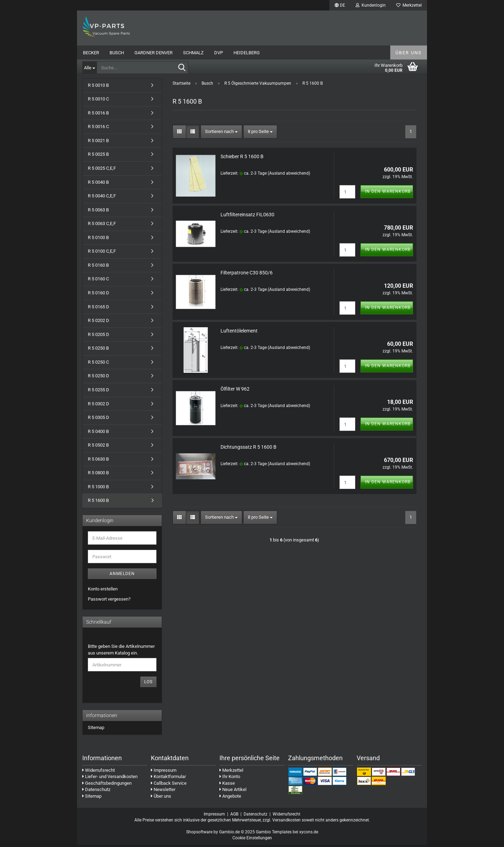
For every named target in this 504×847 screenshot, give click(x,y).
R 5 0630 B (98, 461)
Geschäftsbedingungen (107, 785)
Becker (91, 53)
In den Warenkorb (388, 194)
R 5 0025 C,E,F (102, 170)
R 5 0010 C (98, 101)
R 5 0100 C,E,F (102, 254)
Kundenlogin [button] (371, 5)
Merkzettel (409, 5)
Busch (117, 53)
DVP (219, 53)
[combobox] (221, 134)
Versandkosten (286, 822)
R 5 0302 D (99, 406)
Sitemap (96, 730)
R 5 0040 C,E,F (102, 198)
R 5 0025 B (98, 157)
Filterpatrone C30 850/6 (247, 275)
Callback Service (169, 785)
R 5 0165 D (99, 309)
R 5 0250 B (98, 351)
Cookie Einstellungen (252, 840)
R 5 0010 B (98, 87)
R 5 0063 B (98, 212)
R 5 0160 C (98, 281)
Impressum (164, 772)
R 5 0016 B (98, 115)
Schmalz (193, 53)
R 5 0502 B (98, 447)
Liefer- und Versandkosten (110, 779)
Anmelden (122, 576)
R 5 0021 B (98, 143)
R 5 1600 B (98, 503)
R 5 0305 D (99, 420)
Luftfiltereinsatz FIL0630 (247, 217)
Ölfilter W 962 (235, 391)
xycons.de (309, 834)
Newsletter (163, 792)
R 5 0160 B (98, 267)
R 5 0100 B (98, 240)
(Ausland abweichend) (289, 175)
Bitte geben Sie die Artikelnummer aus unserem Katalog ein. (121, 652)
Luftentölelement (239, 333)
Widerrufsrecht (99, 772)
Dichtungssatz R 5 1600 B (248, 449)
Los (148, 684)
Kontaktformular (168, 779)
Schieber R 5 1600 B (242, 159)
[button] (340, 5)
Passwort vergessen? (109, 601)
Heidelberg (247, 53)
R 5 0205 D (99, 337)
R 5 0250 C (98, 364)
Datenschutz (96, 792)
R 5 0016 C (98, 129)
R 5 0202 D (99, 323)
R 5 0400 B (98, 433)
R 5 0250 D (99, 378)
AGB (234, 816)
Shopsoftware (199, 834)
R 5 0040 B (98, 184)
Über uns (409, 53)
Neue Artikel (233, 792)
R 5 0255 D (99, 392)
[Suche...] (89, 68)
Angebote (230, 798)
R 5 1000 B (98, 489)
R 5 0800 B (98, 475)
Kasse (227, 785)
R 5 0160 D (99, 295)
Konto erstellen (103, 591)
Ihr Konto (230, 779)
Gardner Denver (153, 53)
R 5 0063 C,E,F (102, 226)
